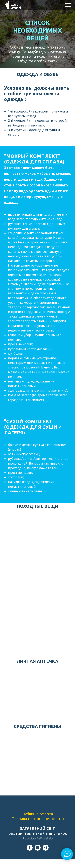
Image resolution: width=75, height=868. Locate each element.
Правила (20, 819)
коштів (57, 819)
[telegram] (46, 850)
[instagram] (38, 850)
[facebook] (30, 850)
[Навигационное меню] (68, 5)
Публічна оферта (38, 814)
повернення (40, 819)
